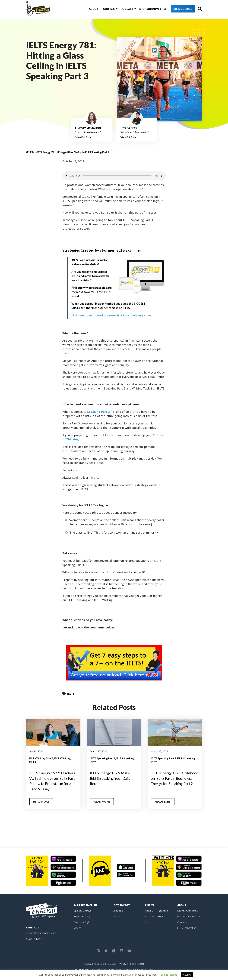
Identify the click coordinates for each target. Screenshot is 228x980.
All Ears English (86, 910)
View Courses (177, 9)
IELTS (29, 152)
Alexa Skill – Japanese (157, 916)
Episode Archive (83, 916)
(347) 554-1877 (35, 944)
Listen (150, 910)
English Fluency (82, 922)
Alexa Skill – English (156, 922)
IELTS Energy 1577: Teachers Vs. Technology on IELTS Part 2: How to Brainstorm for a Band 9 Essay (52, 784)
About (90, 9)
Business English (83, 927)
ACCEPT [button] (187, 975)
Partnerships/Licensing (190, 922)
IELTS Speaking (125, 758)
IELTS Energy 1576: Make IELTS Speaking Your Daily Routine (112, 778)
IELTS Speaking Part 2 (163, 758)
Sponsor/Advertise (147, 9)
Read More (42, 807)
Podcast (122, 9)
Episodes (118, 916)
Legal (141, 969)
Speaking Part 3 (98, 412)
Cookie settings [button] (169, 975)
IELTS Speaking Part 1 (103, 758)
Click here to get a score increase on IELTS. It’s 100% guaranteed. (113, 315)
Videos (78, 933)
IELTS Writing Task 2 (41, 758)
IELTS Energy (122, 910)
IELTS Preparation (188, 933)
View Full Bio (83, 137)
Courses (105, 9)
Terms (132, 969)
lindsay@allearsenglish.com (41, 938)
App (147, 927)
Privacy (122, 969)
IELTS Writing (62, 758)
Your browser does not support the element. (114, 176)
